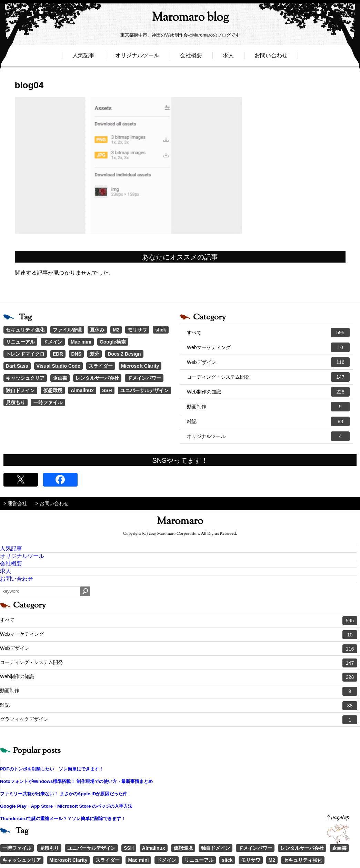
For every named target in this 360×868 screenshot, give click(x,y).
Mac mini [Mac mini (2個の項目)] (81, 342)
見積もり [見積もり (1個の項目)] (16, 402)
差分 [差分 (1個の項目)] (94, 354)
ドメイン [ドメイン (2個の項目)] (53, 342)
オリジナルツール (137, 58)
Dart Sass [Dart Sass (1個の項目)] (17, 366)
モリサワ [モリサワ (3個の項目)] (137, 330)
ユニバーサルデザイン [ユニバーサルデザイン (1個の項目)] (144, 390)
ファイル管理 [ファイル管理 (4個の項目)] (67, 330)
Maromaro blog (180, 19)
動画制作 (268, 407)
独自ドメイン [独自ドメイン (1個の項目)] (20, 390)
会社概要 (191, 58)
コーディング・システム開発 (268, 377)
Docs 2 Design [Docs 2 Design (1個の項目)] (124, 354)
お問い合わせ (271, 58)
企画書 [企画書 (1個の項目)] (60, 378)
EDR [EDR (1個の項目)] (58, 354)
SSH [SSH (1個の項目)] (107, 390)
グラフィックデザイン (179, 720)
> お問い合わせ (52, 503)
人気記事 (83, 58)
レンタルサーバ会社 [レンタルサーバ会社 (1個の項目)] (97, 378)
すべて (268, 333)
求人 (228, 58)
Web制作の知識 (268, 392)
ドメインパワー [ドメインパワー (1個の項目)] (144, 378)
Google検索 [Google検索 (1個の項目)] (113, 342)
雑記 (268, 421)
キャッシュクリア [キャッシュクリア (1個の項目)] (25, 378)
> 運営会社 (15, 503)
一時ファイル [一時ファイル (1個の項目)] (48, 402)
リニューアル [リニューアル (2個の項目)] (20, 342)
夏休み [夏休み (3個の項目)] (97, 330)
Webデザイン (268, 362)
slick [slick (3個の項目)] (161, 330)
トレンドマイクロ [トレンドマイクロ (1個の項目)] (25, 354)
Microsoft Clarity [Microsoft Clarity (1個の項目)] (140, 366)
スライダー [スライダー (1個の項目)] (101, 366)
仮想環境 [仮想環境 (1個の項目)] (53, 390)
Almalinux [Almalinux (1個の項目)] (82, 390)
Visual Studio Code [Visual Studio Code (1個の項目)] (58, 366)
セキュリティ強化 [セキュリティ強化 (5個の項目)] (25, 330)
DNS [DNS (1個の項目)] (77, 354)
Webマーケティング (268, 347)
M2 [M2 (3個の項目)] (116, 330)
